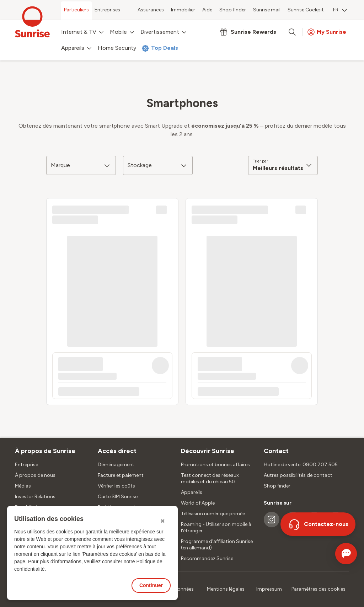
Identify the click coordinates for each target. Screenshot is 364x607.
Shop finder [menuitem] (233, 10)
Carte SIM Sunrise (118, 497)
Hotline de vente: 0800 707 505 (301, 465)
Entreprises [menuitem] (107, 10)
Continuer (151, 585)
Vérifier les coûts (116, 486)
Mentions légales (226, 589)
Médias (23, 486)
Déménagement (116, 465)
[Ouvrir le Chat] (336, 554)
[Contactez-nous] (318, 524)
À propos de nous (35, 475)
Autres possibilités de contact (298, 475)
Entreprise (26, 465)
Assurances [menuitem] (151, 10)
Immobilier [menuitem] (183, 10)
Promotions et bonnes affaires (215, 465)
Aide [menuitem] (207, 10)
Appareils (192, 492)
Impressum (269, 589)
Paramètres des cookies (318, 589)
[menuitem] (340, 11)
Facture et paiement (121, 475)
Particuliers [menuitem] (76, 10)
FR (340, 10)
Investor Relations (35, 497)
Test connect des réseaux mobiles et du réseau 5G (210, 478)
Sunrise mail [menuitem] (267, 10)
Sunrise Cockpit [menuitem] (306, 10)
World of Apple (198, 503)
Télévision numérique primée (213, 514)
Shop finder (277, 486)
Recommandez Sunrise (207, 558)
